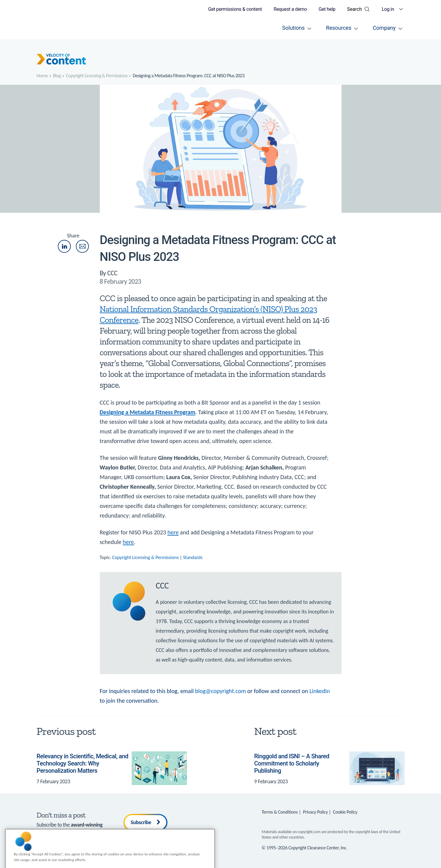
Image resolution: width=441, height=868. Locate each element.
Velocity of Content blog (61, 832)
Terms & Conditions (280, 812)
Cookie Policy (345, 812)
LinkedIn (320, 691)
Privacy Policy (315, 812)
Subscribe (146, 822)
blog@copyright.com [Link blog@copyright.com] (220, 691)
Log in (388, 9)
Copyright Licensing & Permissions (145, 557)
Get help (327, 9)
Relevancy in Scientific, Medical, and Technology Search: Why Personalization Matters (83, 763)
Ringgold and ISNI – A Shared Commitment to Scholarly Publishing (292, 763)
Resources (339, 28)
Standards (193, 557)
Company (384, 28)
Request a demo (290, 9)
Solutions (294, 28)
